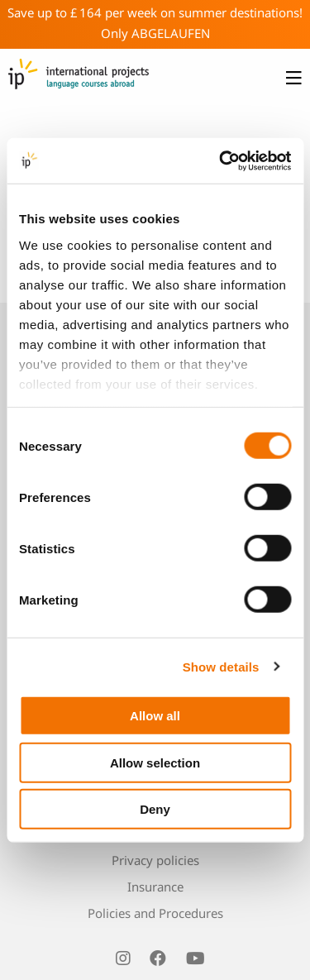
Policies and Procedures (155, 913)
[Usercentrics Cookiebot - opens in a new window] (221, 160)
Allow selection (155, 762)
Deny (155, 809)
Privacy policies (155, 860)
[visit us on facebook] (158, 958)
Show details (221, 666)
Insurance (155, 887)
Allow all (155, 716)
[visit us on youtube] (195, 958)
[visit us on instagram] (123, 958)
